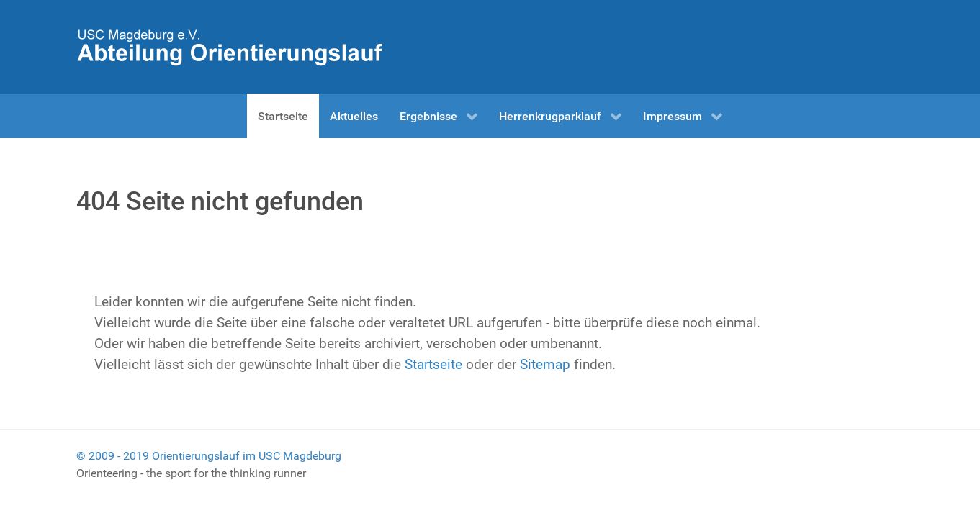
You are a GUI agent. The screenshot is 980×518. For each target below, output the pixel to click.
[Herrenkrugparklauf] (229, 46)
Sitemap (545, 364)
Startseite (433, 364)
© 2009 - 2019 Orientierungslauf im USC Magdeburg (209, 456)
